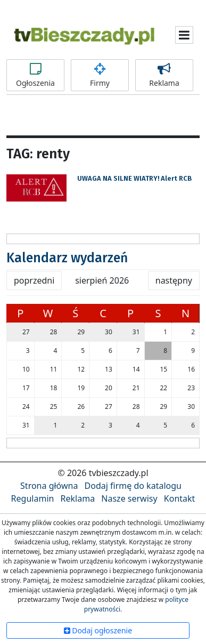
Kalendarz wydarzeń (67, 258)
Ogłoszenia (35, 75)
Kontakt (180, 498)
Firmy (100, 75)
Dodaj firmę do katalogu (133, 486)
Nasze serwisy (129, 498)
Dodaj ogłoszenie (98, 630)
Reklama (164, 75)
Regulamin (33, 498)
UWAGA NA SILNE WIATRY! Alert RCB (134, 178)
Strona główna (49, 486)
